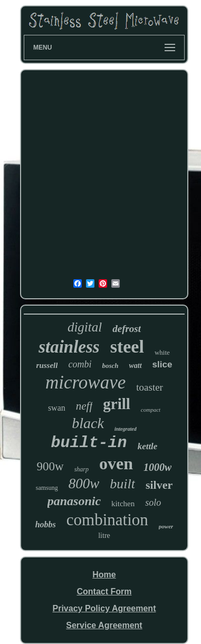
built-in (89, 443)
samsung (47, 488)
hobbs (46, 524)
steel (127, 347)
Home (104, 575)
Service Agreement (104, 625)
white (162, 352)
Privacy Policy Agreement (104, 608)
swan (57, 408)
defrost (127, 329)
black (88, 423)
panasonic (74, 501)
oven (116, 463)
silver (159, 485)
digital (85, 327)
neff (84, 406)
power (166, 526)
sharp (82, 469)
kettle (148, 446)
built (122, 484)
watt (135, 366)
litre (104, 536)
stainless (69, 347)
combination (107, 520)
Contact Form (104, 591)
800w (84, 484)
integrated (126, 429)
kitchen (123, 504)
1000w (157, 467)
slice (162, 364)
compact (151, 410)
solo (153, 503)
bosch (110, 366)
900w (50, 466)
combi (80, 364)
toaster (150, 387)
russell (47, 365)
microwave (85, 382)
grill (117, 404)
